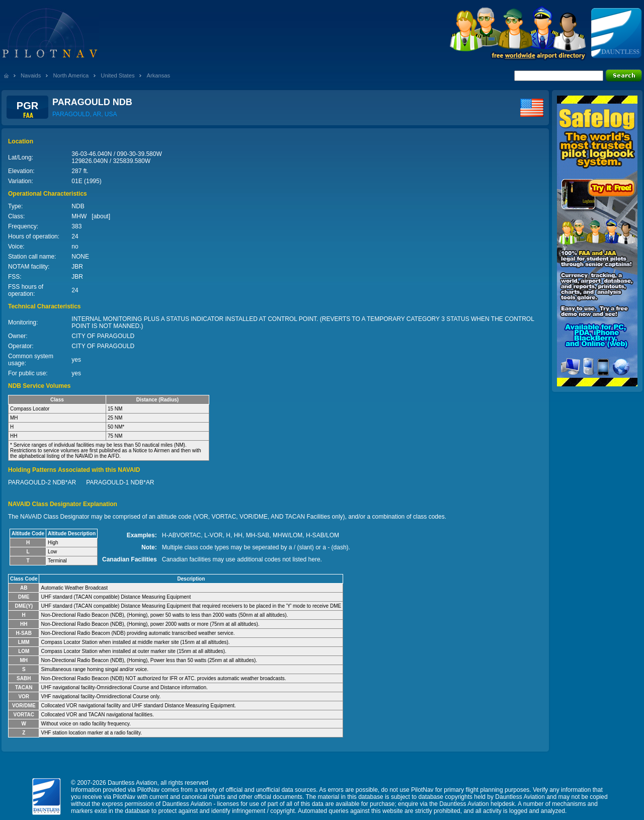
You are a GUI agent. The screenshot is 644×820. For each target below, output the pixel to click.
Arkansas (158, 75)
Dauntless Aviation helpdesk (477, 804)
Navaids (31, 75)
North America (71, 75)
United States (117, 75)
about (101, 216)
